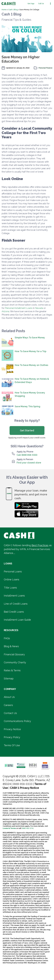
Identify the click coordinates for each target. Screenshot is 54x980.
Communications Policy (17, 721)
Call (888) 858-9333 (27, 455)
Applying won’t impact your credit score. (27, 438)
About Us (9, 697)
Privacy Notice (12, 729)
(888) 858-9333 (23, 784)
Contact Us (10, 713)
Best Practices (40, 545)
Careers (8, 705)
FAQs (7, 638)
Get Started (27, 430)
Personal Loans (13, 571)
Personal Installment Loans (19, 308)
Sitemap (9, 679)
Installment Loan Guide (17, 620)
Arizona (5, 311)
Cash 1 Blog (13, 10)
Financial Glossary (14, 654)
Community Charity (15, 662)
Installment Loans (14, 596)
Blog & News (11, 646)
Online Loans (12, 579)
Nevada (39, 308)
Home (4, 10)
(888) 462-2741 (28, 828)
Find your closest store (29, 463)
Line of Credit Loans (16, 604)
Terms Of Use (12, 745)
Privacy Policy (12, 737)
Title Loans (10, 588)
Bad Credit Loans (14, 612)
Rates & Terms (12, 670)
